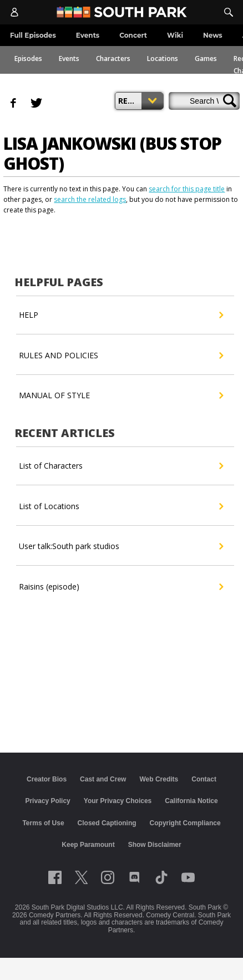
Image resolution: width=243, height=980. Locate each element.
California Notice (191, 801)
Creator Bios (47, 779)
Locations (163, 59)
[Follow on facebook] (55, 877)
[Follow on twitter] (81, 877)
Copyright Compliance (185, 823)
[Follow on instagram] (108, 877)
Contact (204, 779)
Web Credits (159, 779)
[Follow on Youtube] (188, 877)
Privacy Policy (47, 801)
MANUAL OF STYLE (121, 395)
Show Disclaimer (155, 845)
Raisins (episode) (121, 587)
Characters (113, 59)
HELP (121, 315)
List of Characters (121, 466)
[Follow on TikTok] (161, 877)
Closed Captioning (107, 823)
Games (206, 59)
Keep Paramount (88, 845)
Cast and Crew (103, 779)
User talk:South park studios (121, 546)
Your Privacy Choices (118, 801)
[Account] (14, 12)
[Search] (229, 12)
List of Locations (121, 506)
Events (69, 59)
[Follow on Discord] (135, 877)
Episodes (28, 59)
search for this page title (187, 189)
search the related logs (90, 199)
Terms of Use (43, 823)
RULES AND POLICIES (121, 356)
